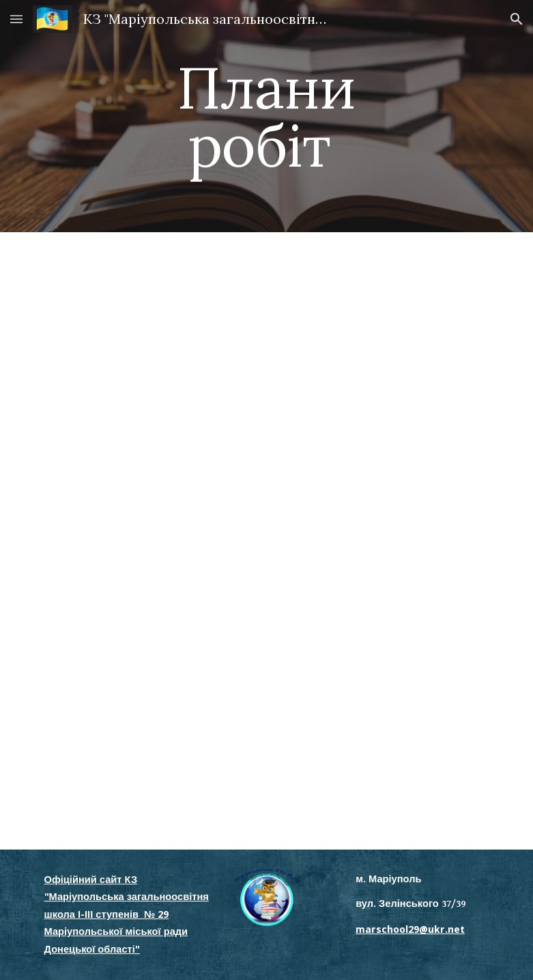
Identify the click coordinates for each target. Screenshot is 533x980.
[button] (16, 19)
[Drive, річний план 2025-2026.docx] (247, 541)
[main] (267, 116)
